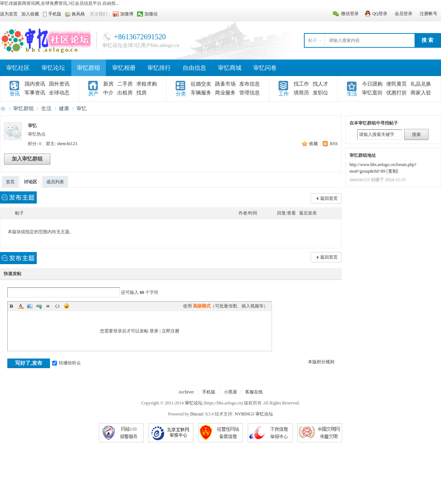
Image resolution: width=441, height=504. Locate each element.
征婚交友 (201, 84)
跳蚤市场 (225, 84)
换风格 (78, 14)
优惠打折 (397, 93)
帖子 (313, 40)
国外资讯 (59, 84)
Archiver (186, 392)
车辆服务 (201, 93)
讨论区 (31, 182)
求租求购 (147, 84)
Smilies (67, 306)
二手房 (125, 84)
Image (30, 306)
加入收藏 (30, 14)
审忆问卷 (265, 68)
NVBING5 (245, 414)
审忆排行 (159, 68)
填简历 (301, 93)
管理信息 (250, 93)
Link (39, 306)
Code (57, 306)
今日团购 (372, 84)
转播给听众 (67, 363)
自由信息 (194, 68)
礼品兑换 (421, 84)
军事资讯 (35, 93)
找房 (141, 93)
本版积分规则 (321, 362)
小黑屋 (230, 392)
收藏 (313, 144)
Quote (48, 306)
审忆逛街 (372, 93)
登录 (154, 331)
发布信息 (250, 84)
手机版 (209, 392)
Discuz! (197, 414)
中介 (108, 93)
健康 (64, 109)
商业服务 (225, 93)
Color (21, 306)
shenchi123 (67, 144)
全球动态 (59, 93)
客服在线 (254, 392)
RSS (334, 144)
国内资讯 (35, 84)
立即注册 (171, 331)
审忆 (82, 109)
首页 (10, 182)
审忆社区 (18, 68)
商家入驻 (421, 93)
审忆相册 (124, 68)
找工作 (301, 84)
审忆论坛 (53, 68)
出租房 (125, 93)
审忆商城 (230, 68)
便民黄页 (397, 84)
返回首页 (329, 198)
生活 (46, 109)
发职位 (320, 93)
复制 (392, 171)
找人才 (320, 84)
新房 (108, 84)
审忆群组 (89, 68)
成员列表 (55, 182)
